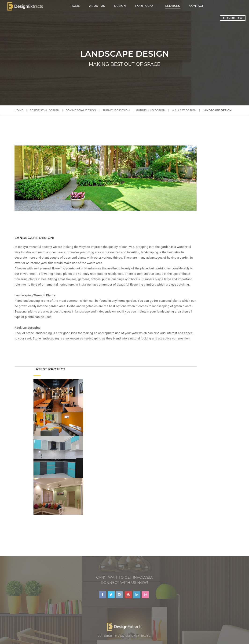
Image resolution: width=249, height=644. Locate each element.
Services (178, 6)
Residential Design (44, 110)
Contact (202, 6)
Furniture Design (116, 110)
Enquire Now (222, 18)
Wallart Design (184, 110)
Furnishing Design (151, 110)
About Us (103, 6)
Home (81, 6)
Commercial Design (81, 110)
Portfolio (151, 6)
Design (125, 6)
